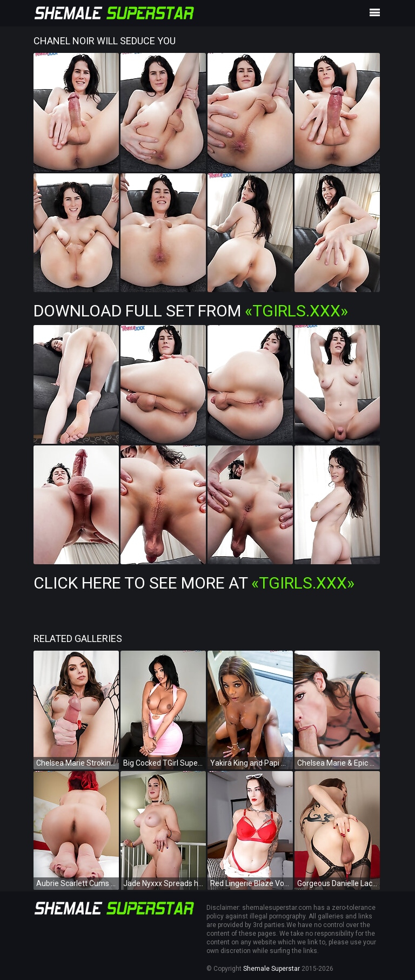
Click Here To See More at (194, 583)
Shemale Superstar (272, 969)
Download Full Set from (191, 311)
